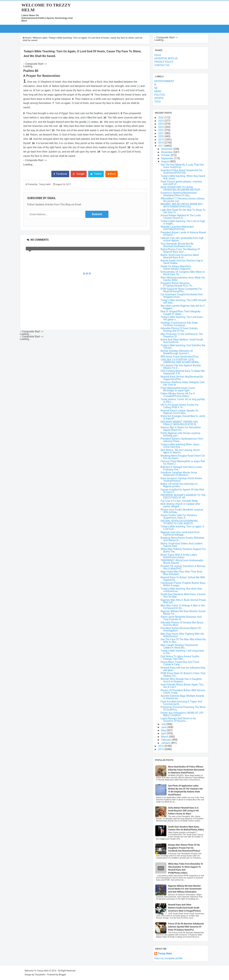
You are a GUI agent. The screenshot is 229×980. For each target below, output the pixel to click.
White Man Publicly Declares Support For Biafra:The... (183, 550)
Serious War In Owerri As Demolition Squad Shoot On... (181, 429)
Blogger (62, 975)
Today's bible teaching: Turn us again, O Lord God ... (182, 528)
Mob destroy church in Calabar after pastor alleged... (181, 505)
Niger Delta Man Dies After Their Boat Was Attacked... (181, 573)
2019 (161, 140)
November (167, 152)
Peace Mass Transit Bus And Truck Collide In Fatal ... (180, 663)
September (168, 158)
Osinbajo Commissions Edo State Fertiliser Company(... (179, 324)
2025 (161, 121)
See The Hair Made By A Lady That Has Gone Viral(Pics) (182, 166)
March (165, 737)
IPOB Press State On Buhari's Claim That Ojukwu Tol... (183, 674)
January (166, 743)
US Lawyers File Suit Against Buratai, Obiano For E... (181, 367)
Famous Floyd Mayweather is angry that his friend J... (183, 462)
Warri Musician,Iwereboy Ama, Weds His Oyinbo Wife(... (183, 279)
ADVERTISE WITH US (166, 58)
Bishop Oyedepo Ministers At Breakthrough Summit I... (177, 352)
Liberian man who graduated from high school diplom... (182, 239)
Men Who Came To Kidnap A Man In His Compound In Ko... (183, 607)
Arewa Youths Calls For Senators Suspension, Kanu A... (179, 516)
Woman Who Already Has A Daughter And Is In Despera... (181, 680)
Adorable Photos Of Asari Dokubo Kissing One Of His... (179, 330)
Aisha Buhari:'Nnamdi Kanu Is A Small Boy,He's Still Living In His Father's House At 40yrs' (184, 811)
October (166, 155)
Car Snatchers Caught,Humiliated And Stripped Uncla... (182, 296)
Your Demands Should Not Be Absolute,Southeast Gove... (177, 245)
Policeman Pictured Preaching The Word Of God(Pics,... (183, 708)
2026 (161, 118)
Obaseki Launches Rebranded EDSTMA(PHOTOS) (177, 228)
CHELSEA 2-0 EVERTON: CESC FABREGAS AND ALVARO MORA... (181, 361)
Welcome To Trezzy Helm (37, 971)
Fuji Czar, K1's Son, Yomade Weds (179, 501)
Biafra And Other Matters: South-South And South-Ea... (182, 341)
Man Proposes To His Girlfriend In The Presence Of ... (182, 335)
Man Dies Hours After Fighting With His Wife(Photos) (182, 635)
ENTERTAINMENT (164, 81)
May (164, 730)
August (165, 161)
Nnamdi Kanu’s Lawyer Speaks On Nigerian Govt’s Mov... (180, 412)
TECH (158, 102)
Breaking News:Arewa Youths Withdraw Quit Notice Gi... (183, 539)
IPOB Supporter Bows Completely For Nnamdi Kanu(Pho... (181, 290)
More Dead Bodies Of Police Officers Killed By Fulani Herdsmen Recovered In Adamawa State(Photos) (186, 770)
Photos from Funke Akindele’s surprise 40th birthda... (182, 511)
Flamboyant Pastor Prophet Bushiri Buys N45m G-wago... (183, 584)
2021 (161, 133)
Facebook (60, 174)
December (167, 149)
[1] (138, 86)
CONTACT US (162, 65)
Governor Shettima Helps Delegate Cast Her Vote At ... (183, 383)
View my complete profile (168, 958)
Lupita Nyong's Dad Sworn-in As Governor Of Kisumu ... (178, 720)
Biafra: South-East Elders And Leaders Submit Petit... (182, 545)
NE (156, 88)
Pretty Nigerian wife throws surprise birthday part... (181, 434)
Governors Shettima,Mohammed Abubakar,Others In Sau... (179, 194)
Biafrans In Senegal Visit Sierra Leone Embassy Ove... (181, 468)
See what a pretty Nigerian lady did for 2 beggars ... (183, 307)
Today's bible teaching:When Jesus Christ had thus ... (180, 446)
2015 (161, 749)
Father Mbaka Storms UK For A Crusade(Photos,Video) (178, 395)
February (166, 740)
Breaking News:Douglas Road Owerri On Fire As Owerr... (183, 457)
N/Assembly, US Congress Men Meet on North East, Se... (183, 273)
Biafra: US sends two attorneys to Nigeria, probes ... (179, 485)
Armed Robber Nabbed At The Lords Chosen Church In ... (181, 217)
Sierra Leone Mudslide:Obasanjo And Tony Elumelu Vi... (181, 618)
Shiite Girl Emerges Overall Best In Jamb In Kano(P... (183, 417)
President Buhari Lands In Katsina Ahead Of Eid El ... (183, 234)
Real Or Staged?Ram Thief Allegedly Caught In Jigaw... (181, 313)
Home (27, 38)
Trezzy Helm (165, 954)
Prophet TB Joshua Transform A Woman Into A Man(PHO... (183, 567)
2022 (161, 130)
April (164, 733)
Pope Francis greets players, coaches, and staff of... (182, 183)
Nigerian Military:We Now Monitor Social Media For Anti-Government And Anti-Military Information (185, 889)
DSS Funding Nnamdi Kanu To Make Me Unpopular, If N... (183, 372)
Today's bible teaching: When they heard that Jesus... (183, 177)
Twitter (96, 174)
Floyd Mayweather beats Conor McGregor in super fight (178, 389)
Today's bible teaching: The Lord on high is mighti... (183, 222)
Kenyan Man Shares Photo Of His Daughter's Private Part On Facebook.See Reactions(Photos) (184, 848)
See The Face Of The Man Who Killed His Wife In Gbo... (183, 641)
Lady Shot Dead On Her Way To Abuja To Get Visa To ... (183, 211)
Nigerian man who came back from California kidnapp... (180, 533)
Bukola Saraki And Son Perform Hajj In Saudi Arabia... (182, 262)
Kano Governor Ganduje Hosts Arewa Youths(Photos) (181, 480)
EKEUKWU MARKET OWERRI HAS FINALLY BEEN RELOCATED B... (179, 423)
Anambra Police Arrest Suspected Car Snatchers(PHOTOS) (182, 171)
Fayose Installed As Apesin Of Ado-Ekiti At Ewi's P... (182, 491)
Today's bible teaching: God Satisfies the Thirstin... (183, 347)
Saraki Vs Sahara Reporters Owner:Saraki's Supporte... (176, 268)
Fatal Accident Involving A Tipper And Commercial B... (181, 703)
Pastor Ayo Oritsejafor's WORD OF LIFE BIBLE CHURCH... (182, 714)
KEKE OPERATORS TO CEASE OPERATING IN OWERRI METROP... (181, 189)
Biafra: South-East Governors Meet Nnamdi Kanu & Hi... (180, 256)
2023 (161, 127)
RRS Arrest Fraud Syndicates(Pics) (180, 357)
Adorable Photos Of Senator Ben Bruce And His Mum (182, 624)
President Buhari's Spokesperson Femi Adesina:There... (182, 440)
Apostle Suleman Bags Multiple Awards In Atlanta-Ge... (182, 697)
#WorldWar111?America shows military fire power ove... (183, 200)
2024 (161, 124)
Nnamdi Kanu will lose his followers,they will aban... (183, 669)
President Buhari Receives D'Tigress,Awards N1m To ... (178, 284)
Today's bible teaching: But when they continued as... (181, 590)
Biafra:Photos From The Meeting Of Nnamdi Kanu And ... (180, 251)
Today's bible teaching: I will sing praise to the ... (182, 652)
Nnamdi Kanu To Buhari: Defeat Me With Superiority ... (183, 579)
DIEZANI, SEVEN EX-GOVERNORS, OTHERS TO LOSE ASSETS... (179, 522)
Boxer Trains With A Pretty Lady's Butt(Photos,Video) (179, 556)
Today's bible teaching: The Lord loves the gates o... (182, 318)
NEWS (158, 91)
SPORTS (159, 98)
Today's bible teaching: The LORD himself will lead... (183, 301)
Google (79, 174)
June (164, 727)
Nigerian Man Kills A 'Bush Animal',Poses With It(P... (183, 601)
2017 (161, 146)
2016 (161, 746)
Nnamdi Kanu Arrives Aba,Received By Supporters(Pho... (182, 378)
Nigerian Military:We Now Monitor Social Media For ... (183, 612)
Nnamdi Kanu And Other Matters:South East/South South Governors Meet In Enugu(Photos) (185, 908)
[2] (89, 122)
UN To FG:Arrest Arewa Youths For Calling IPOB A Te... (180, 406)
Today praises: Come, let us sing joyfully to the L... (183, 400)
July (164, 724)
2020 (161, 136)
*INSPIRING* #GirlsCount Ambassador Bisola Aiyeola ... (182, 562)
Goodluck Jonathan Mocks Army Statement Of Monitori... (179, 474)
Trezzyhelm (40, 975)
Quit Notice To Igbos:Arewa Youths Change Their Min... (180, 658)
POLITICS (160, 95)
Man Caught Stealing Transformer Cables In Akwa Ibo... (179, 646)
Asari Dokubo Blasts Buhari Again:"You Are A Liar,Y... (182, 686)
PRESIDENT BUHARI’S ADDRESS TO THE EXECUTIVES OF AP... (183, 496)
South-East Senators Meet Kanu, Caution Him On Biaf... (183, 595)
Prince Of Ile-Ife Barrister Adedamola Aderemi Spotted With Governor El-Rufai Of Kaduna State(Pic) (186, 927)
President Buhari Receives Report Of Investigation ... (181, 629)
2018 (161, 143)
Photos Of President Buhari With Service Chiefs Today (183, 692)
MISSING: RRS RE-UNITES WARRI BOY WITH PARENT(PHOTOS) (182, 205)
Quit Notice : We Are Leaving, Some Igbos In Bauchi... (180, 451)
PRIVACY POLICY (164, 62)
